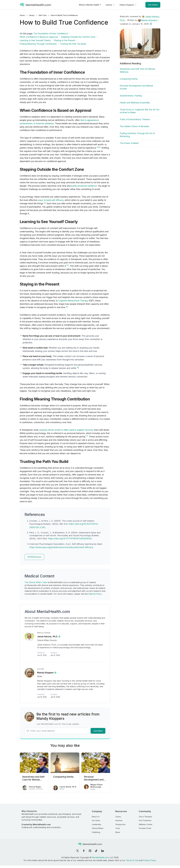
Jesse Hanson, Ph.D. (47, 636)
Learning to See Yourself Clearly (35, 40)
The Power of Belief (129, 143)
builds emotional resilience (84, 186)
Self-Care (43, 15)
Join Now (98, 731)
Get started (153, 5)
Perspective (120, 824)
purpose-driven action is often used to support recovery (67, 430)
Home (22, 15)
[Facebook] (84, 851)
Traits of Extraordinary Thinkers (135, 119)
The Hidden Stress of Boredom (135, 126)
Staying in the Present (65, 40)
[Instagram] (90, 851)
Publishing (96, 832)
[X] (78, 851)
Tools (118, 828)
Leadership (96, 824)
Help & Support (127, 5)
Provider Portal (145, 828)
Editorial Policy (95, 594)
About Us (96, 817)
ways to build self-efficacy (51, 200)
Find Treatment (145, 820)
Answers (119, 820)
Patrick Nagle (35, 787)
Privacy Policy (149, 860)
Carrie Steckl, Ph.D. (68, 787)
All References (34, 557)
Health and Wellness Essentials (135, 103)
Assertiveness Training (131, 96)
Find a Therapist (145, 817)
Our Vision (96, 820)
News (118, 832)
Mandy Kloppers (45, 673)
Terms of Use (132, 860)
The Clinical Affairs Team (36, 582)
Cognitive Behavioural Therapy (73, 301)
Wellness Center (146, 824)
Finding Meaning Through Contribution (38, 44)
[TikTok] (96, 851)
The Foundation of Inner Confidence (51, 34)
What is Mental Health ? (90, 5)
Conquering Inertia (129, 79)
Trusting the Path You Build (73, 44)
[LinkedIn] (102, 851)
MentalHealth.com (100, 857)
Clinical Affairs (98, 828)
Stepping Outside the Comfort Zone (78, 37)
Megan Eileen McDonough (97, 786)
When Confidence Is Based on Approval (39, 37)
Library (109, 5)
